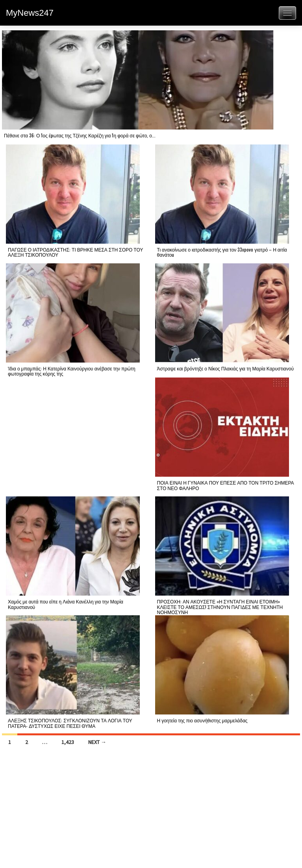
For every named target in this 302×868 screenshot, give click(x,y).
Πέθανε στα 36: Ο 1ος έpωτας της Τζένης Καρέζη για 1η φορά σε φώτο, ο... (80, 135)
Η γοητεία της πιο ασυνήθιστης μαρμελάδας (202, 720)
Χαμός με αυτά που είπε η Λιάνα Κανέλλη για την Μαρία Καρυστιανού (66, 604)
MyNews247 (30, 13)
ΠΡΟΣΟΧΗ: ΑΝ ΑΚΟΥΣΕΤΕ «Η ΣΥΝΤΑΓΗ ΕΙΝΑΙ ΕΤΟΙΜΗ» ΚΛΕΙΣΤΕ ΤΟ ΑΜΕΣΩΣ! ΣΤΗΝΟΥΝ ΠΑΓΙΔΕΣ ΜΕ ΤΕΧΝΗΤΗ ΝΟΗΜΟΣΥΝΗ (220, 606)
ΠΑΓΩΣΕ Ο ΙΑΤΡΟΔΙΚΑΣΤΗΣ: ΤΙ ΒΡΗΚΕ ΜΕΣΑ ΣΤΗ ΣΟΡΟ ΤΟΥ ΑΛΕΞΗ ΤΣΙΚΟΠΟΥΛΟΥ (75, 252)
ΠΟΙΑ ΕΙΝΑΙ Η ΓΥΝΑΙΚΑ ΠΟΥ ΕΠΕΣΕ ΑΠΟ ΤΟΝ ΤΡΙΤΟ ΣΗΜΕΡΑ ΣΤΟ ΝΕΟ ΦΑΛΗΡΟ (226, 485)
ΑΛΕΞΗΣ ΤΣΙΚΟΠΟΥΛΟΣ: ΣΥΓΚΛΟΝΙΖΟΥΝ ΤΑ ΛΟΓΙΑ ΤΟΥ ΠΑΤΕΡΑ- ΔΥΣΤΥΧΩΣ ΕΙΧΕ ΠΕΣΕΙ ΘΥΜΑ (70, 723)
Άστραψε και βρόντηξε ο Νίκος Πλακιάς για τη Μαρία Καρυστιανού (226, 368)
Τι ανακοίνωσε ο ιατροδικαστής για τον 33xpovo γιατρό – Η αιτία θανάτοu (222, 252)
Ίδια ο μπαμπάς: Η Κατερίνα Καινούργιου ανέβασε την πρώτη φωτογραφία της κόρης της (72, 371)
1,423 (68, 742)
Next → (97, 742)
